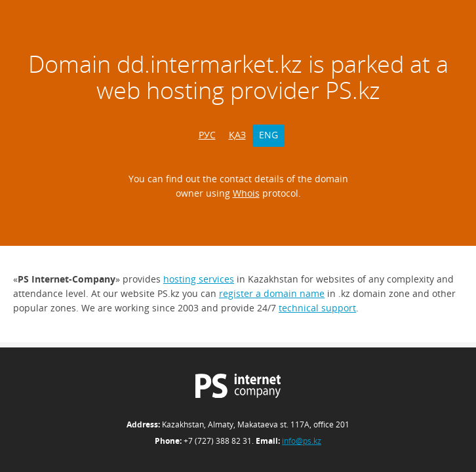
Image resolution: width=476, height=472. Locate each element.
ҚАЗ (237, 135)
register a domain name (272, 293)
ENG (268, 135)
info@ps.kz (302, 441)
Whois (246, 193)
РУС (207, 135)
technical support (317, 308)
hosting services (199, 279)
